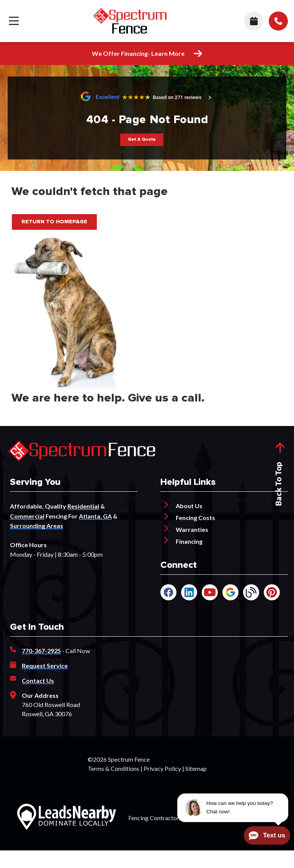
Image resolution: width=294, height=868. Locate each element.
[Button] (142, 140)
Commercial (27, 516)
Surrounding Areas (37, 526)
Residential (83, 506)
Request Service (45, 666)
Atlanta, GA (95, 516)
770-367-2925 (41, 651)
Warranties (192, 529)
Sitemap (196, 768)
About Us (189, 506)
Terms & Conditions (114, 768)
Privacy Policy (162, 768)
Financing (189, 541)
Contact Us (38, 680)
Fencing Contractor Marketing (168, 818)
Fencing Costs (195, 518)
